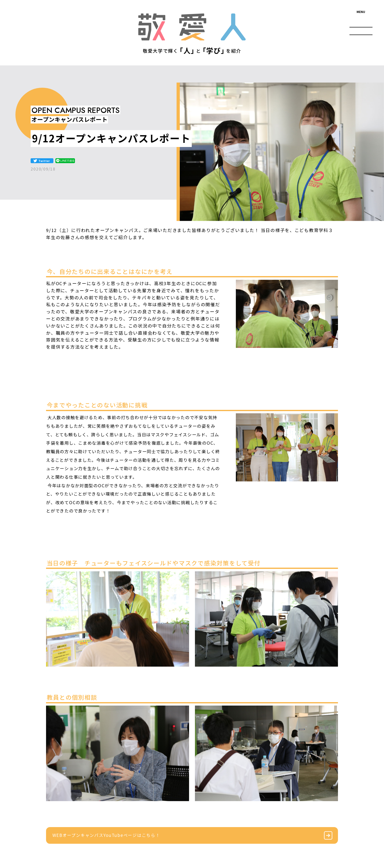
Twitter (44, 161)
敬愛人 (192, 27)
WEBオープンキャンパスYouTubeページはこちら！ (106, 835)
